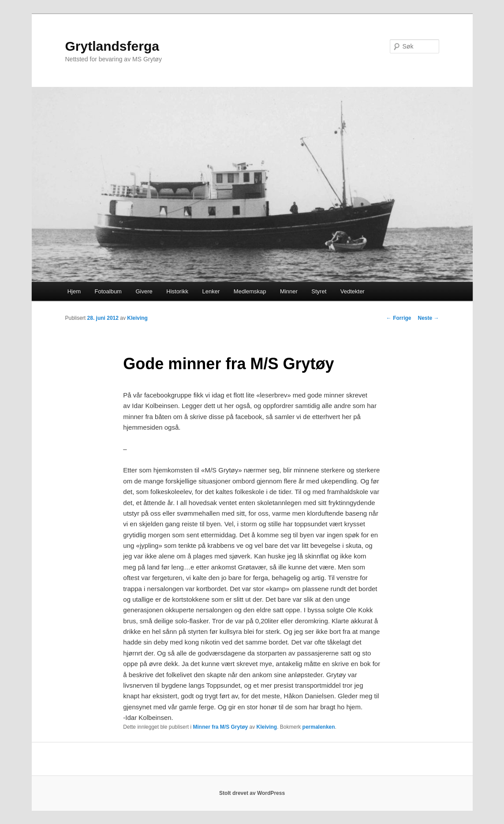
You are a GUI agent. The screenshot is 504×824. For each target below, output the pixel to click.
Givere (144, 291)
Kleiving (137, 318)
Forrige (399, 318)
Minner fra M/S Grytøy (220, 727)
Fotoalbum (108, 291)
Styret (319, 291)
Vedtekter (353, 291)
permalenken (319, 727)
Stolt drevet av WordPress (252, 793)
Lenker (211, 291)
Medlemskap (250, 291)
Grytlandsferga (112, 46)
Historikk (177, 291)
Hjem (74, 291)
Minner (289, 291)
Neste (428, 318)
